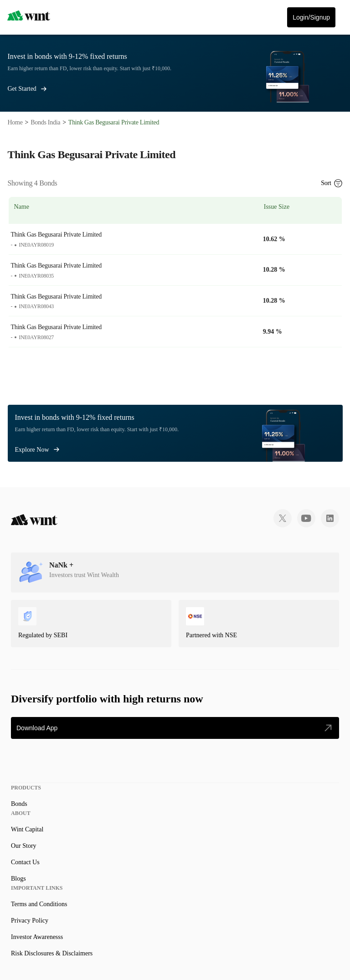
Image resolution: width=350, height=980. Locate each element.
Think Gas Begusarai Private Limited (56, 235)
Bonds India (45, 122)
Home (15, 122)
